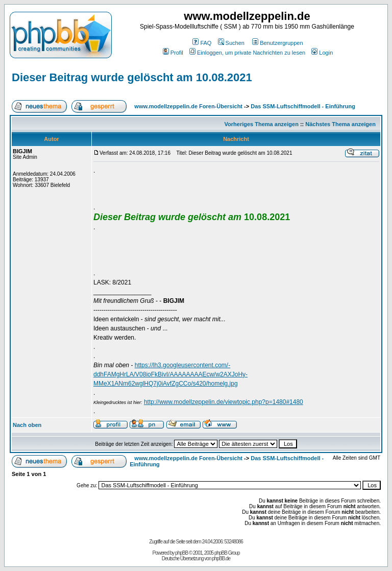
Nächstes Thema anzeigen (340, 124)
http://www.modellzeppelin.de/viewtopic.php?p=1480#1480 (224, 402)
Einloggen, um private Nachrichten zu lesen (247, 53)
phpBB (181, 553)
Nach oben (27, 425)
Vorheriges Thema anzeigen (262, 124)
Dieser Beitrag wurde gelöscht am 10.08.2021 (132, 77)
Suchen (231, 43)
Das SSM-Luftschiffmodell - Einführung (303, 106)
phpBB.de (221, 558)
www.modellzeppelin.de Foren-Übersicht (188, 106)
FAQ (202, 43)
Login (322, 53)
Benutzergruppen (277, 43)
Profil (173, 53)
